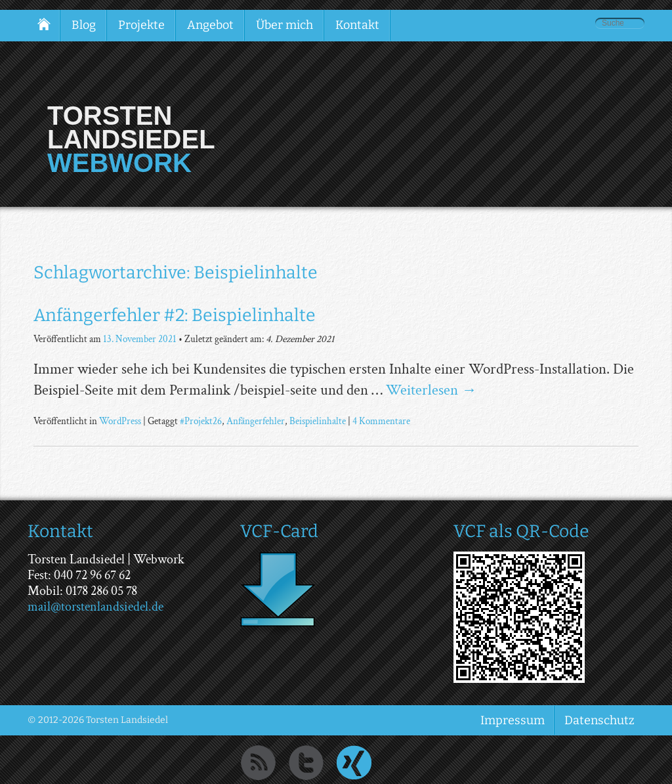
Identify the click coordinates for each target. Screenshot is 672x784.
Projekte (141, 25)
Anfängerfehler (256, 421)
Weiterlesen (431, 390)
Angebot (210, 25)
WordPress (120, 421)
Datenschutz (599, 720)
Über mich (284, 25)
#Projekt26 (201, 421)
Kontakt (357, 25)
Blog (84, 25)
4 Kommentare (381, 421)
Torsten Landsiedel (131, 127)
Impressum (513, 720)
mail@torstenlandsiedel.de (95, 607)
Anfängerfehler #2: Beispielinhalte (175, 315)
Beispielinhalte (318, 421)
